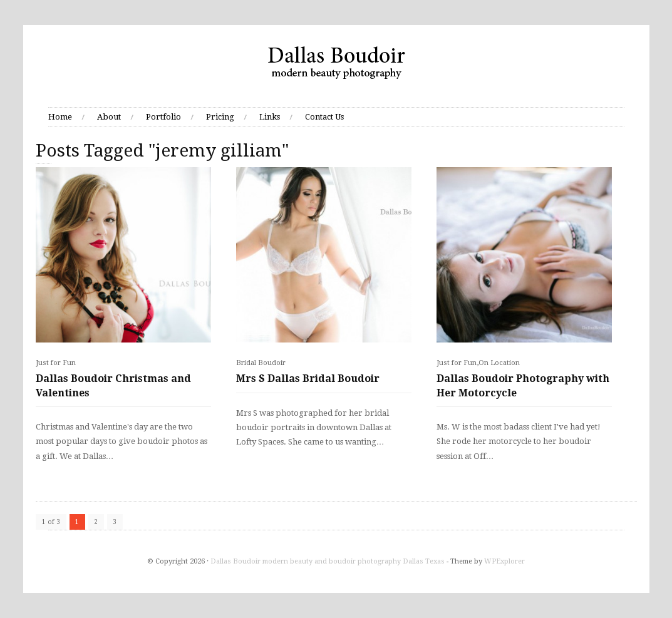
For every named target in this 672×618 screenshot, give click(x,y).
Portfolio (163, 117)
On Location (499, 363)
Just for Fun (56, 363)
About (109, 117)
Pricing (220, 117)
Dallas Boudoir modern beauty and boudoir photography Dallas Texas (328, 561)
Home (60, 117)
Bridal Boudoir (261, 363)
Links (270, 117)
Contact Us (324, 117)
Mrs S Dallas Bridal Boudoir (308, 379)
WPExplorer (504, 561)
